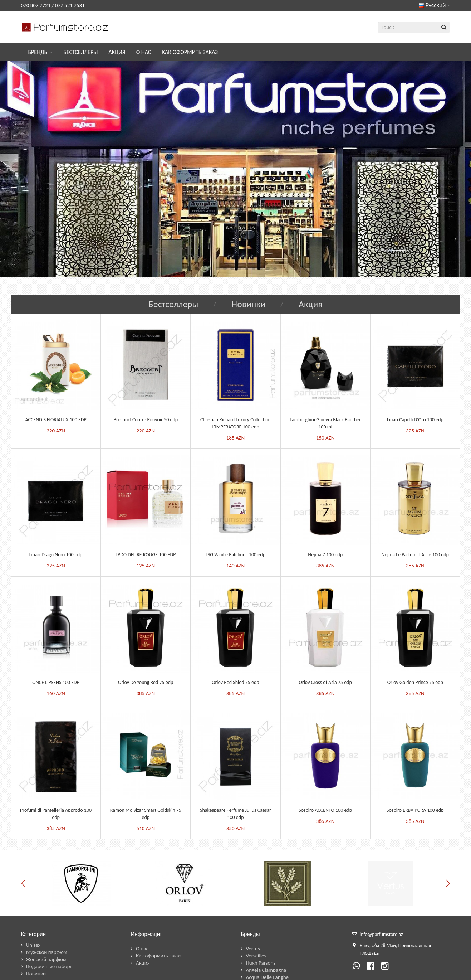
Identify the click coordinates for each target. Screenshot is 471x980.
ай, (394, 945)
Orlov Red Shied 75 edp (235, 682)
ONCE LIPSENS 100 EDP (56, 682)
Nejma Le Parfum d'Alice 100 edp (415, 555)
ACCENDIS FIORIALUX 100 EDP (56, 420)
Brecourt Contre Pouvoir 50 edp (146, 420)
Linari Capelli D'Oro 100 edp (415, 420)
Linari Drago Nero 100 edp (56, 555)
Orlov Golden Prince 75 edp (415, 682)
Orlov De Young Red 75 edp (146, 682)
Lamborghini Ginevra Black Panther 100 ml (325, 423)
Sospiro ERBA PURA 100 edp (415, 810)
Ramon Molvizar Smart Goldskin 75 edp (146, 814)
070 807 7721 (36, 5)
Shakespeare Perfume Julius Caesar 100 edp (235, 814)
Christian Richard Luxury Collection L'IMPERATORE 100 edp (235, 423)
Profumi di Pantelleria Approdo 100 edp (56, 814)
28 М (385, 945)
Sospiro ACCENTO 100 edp (325, 810)
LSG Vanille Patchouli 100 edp (235, 555)
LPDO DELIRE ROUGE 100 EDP (146, 555)
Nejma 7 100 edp (325, 555)
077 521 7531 (70, 5)
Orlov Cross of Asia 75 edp (325, 682)
